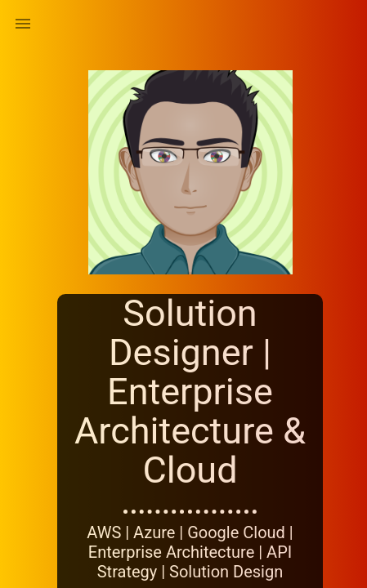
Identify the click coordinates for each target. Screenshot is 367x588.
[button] (23, 23)
